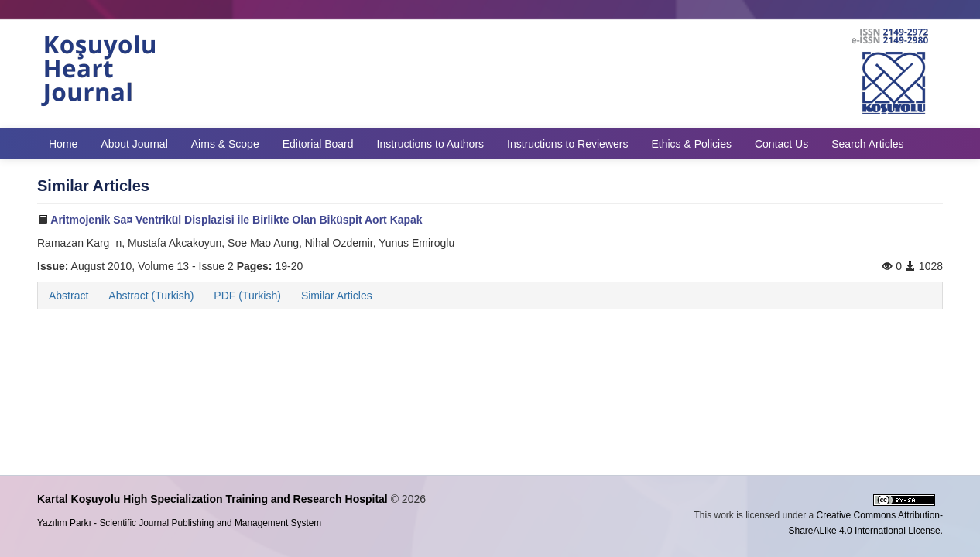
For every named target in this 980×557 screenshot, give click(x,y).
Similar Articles (337, 296)
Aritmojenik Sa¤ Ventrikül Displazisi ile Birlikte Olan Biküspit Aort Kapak (230, 220)
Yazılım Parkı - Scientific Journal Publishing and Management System (179, 523)
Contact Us (781, 144)
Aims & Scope (225, 144)
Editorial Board (318, 144)
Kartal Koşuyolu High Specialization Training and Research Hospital (212, 499)
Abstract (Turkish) (151, 296)
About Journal (134, 144)
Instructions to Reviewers (567, 144)
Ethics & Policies (691, 144)
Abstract (69, 296)
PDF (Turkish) (247, 296)
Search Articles (867, 144)
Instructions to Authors (431, 144)
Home (63, 144)
